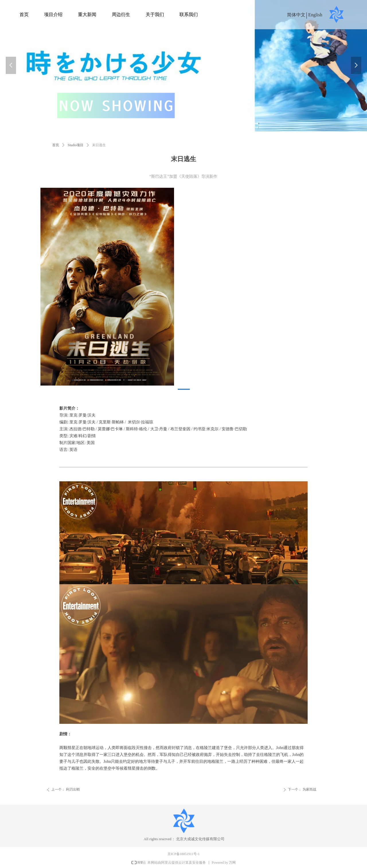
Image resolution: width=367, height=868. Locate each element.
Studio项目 (76, 145)
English (315, 15)
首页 (56, 145)
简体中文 (296, 15)
